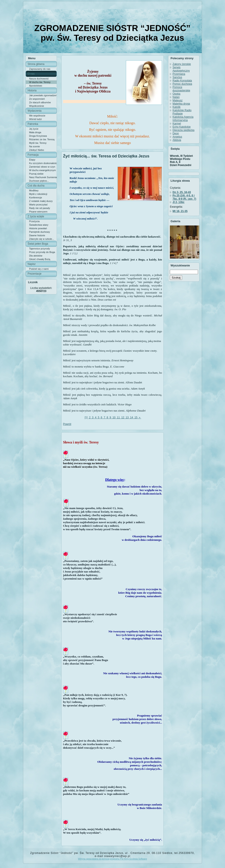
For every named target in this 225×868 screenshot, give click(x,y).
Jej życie (34, 129)
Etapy (32, 160)
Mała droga (35, 132)
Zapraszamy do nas (40, 69)
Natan (176, 97)
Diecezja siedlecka (183, 130)
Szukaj (176, 278)
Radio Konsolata (182, 81)
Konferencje (35, 198)
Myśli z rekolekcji (38, 194)
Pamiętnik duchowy (39, 232)
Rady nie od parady (39, 208)
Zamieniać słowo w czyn (42, 167)
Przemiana (179, 74)
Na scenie (34, 146)
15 (136, 417)
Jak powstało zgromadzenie (43, 95)
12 (123, 417)
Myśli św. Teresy (38, 143)
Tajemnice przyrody (39, 249)
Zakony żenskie (182, 64)
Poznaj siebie (36, 174)
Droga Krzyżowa (38, 136)
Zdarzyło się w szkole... (42, 239)
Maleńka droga (181, 104)
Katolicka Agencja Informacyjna (183, 119)
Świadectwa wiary (39, 225)
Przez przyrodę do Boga (42, 252)
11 (118, 417)
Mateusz (177, 100)
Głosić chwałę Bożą (40, 259)
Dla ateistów (36, 256)
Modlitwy (34, 190)
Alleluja (177, 140)
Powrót (67, 424)
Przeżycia (34, 221)
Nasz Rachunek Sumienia (43, 177)
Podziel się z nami (39, 269)
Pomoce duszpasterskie (181, 89)
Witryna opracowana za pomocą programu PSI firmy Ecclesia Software (112, 859)
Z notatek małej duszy (41, 201)
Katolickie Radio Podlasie (182, 112)
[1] (86, 417)
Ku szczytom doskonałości (43, 163)
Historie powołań (38, 228)
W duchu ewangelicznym (42, 170)
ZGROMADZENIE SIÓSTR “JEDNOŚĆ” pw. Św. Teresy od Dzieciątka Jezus (112, 33)
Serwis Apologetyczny (181, 69)
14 (132, 417)
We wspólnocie (37, 116)
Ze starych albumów (40, 102)
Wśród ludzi (35, 119)
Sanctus (177, 77)
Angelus (177, 137)
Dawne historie (37, 235)
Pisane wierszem (38, 212)
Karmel (177, 124)
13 (127, 417)
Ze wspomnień (37, 99)
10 (114, 417)
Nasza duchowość (39, 79)
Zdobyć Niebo (36, 150)
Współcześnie (36, 106)
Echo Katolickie (181, 127)
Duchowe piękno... (39, 181)
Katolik (176, 107)
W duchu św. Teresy (40, 82)
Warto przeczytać (38, 205)
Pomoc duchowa (182, 84)
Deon (176, 133)
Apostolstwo (35, 86)
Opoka (176, 94)
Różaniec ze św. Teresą (42, 139)
